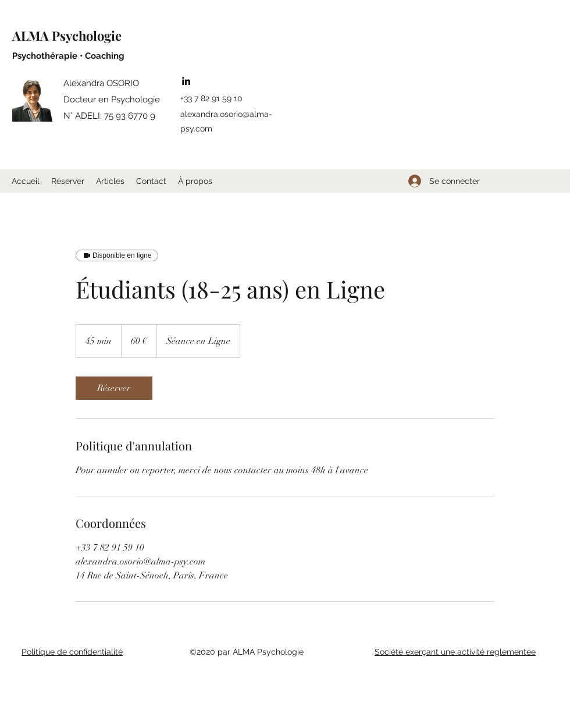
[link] (114, 388)
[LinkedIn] (186, 81)
